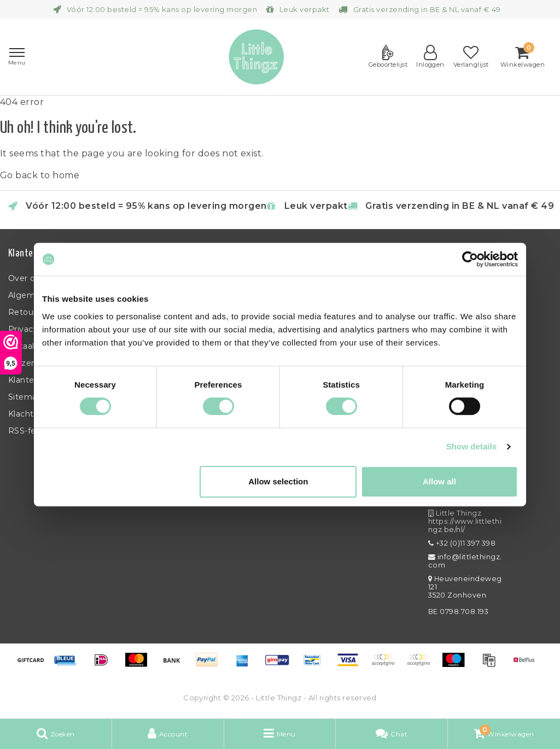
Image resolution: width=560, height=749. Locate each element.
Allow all (439, 481)
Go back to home (40, 175)
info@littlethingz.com (465, 561)
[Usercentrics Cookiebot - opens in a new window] (470, 259)
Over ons (27, 278)
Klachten (26, 414)
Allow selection (278, 481)
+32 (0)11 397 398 (462, 543)
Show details (472, 446)
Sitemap (25, 397)
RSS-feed (27, 431)
